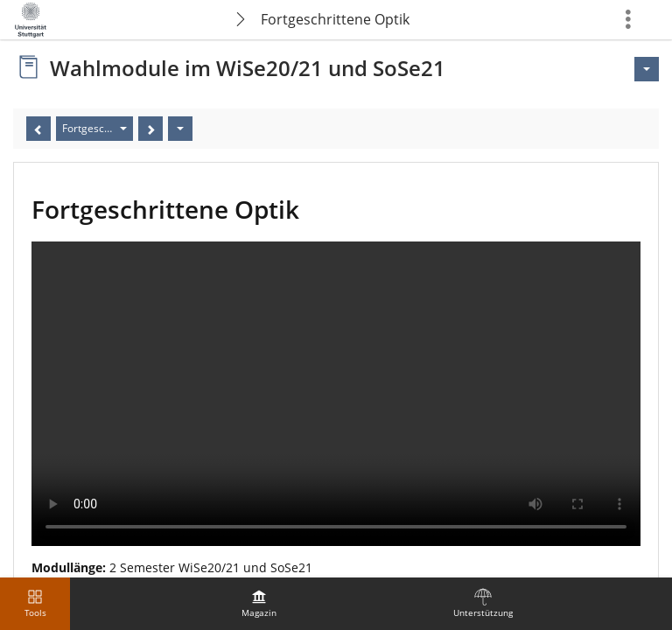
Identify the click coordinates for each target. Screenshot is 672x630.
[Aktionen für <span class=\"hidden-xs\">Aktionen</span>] (647, 69)
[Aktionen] (180, 129)
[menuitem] (259, 604)
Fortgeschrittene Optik (335, 19)
